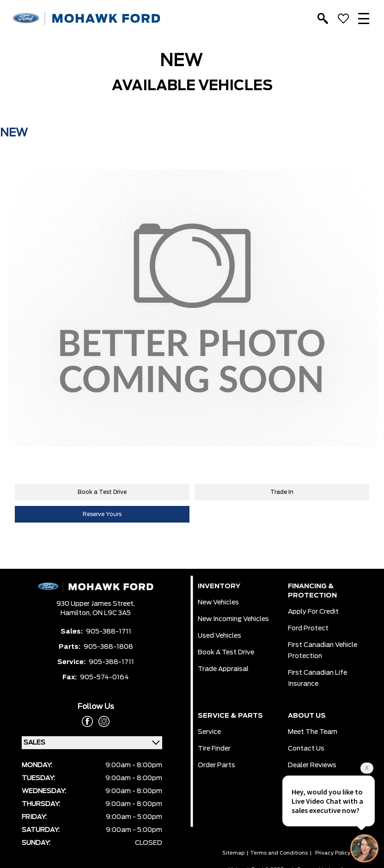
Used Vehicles (219, 636)
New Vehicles (218, 603)
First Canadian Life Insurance (317, 678)
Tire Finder (214, 749)
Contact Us (306, 749)
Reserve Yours (102, 514)
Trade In (282, 492)
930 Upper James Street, (96, 604)
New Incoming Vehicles (233, 619)
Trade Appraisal (223, 669)
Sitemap (233, 853)
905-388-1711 (109, 632)
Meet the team (313, 732)
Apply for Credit (313, 612)
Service (209, 732)
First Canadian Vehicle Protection (323, 651)
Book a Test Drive (102, 492)
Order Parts (216, 765)
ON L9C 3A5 (112, 613)
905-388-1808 (108, 647)
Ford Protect (308, 628)
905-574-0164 (104, 677)
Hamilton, (76, 613)
